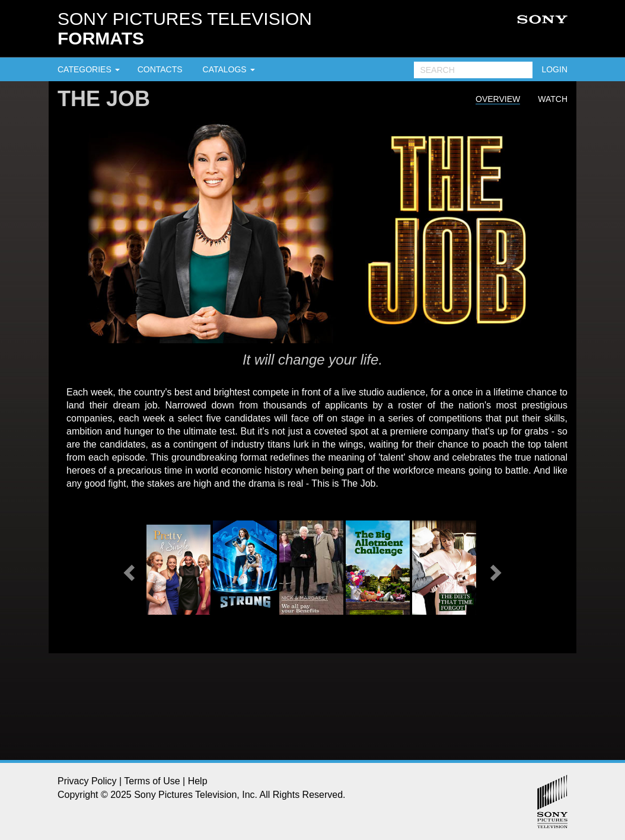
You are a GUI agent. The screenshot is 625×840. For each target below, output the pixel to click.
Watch (553, 99)
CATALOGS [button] (229, 69)
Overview (498, 99)
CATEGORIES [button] (89, 69)
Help (198, 781)
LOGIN (554, 69)
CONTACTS (160, 69)
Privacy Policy (87, 781)
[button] (127, 569)
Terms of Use (152, 781)
